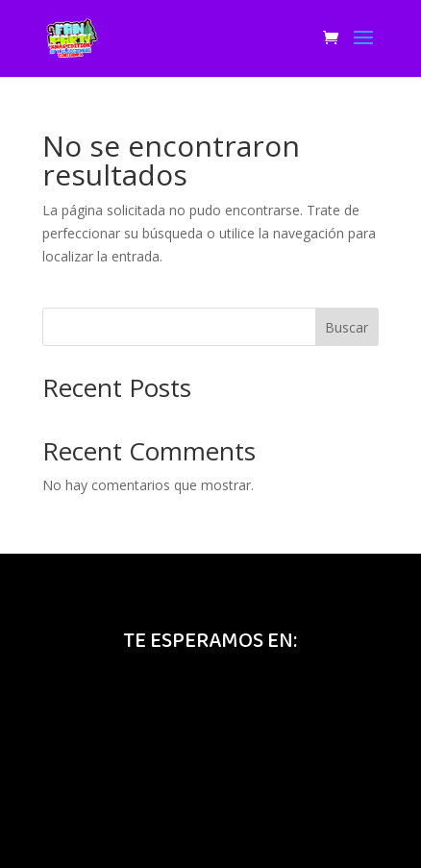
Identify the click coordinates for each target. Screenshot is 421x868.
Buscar (347, 327)
